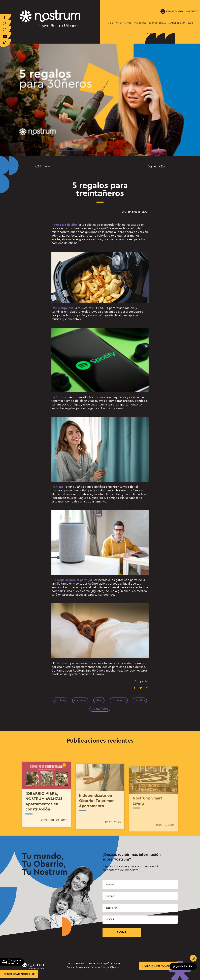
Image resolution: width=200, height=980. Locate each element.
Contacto (150, 34)
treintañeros (100, 709)
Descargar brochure (19, 974)
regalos (140, 700)
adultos (60, 700)
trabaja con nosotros (158, 966)
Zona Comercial (157, 23)
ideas (99, 700)
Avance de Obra (177, 23)
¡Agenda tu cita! (183, 966)
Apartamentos (123, 23)
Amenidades (140, 23)
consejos (80, 700)
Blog (190, 23)
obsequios (119, 700)
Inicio (110, 23)
